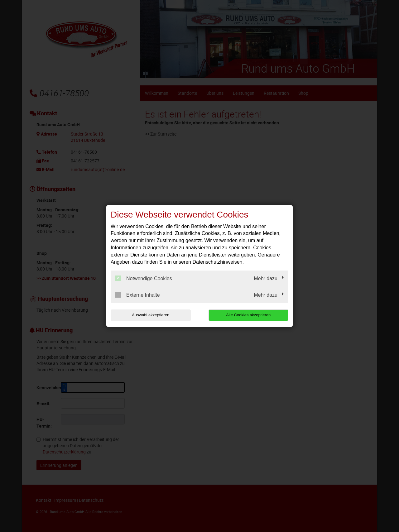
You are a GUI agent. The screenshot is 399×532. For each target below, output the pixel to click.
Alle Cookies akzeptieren (248, 315)
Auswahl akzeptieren (151, 315)
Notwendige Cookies (144, 278)
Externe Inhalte (138, 295)
